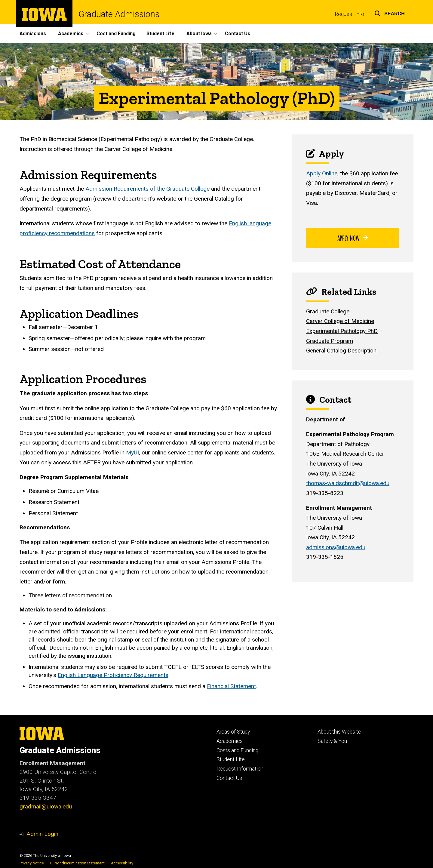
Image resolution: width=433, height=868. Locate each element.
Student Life (160, 34)
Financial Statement (231, 686)
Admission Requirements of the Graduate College (147, 189)
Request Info (349, 14)
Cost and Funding (116, 34)
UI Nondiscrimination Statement (77, 863)
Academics (230, 741)
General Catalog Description (341, 351)
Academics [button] (71, 34)
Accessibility (122, 863)
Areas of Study (233, 732)
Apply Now (353, 238)
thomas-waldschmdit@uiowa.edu (348, 483)
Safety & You (332, 741)
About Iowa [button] (199, 34)
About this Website (339, 732)
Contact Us (238, 34)
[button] (390, 13)
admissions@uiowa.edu (336, 547)
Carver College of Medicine (340, 321)
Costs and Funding (237, 750)
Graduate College (328, 311)
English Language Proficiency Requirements (113, 675)
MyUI (132, 452)
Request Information (240, 769)
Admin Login (42, 834)
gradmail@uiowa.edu (46, 806)
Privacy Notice (32, 863)
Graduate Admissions (119, 14)
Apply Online (322, 173)
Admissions (33, 34)
